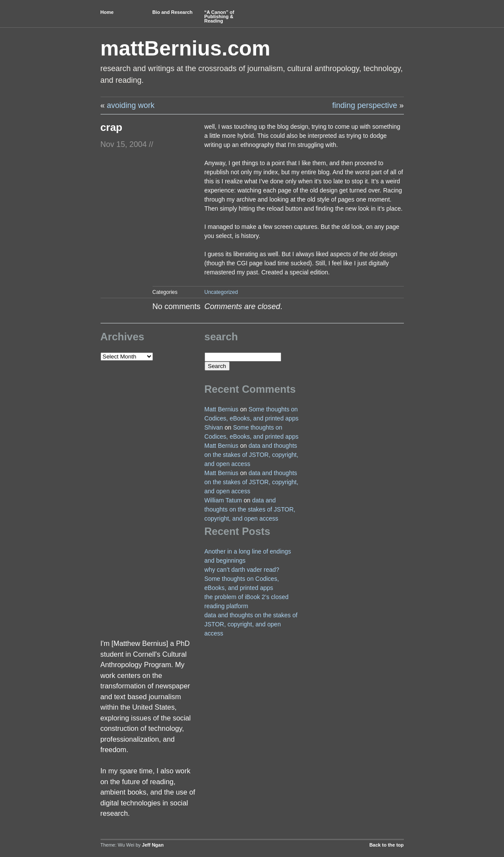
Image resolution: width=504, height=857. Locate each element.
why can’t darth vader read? (242, 570)
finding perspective (364, 105)
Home (107, 12)
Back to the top (386, 845)
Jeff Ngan (153, 845)
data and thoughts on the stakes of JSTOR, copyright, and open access (252, 455)
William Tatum (223, 500)
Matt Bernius (222, 409)
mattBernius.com (185, 48)
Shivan (214, 427)
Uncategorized (221, 292)
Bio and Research (172, 12)
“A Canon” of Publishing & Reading (219, 16)
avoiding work (131, 105)
